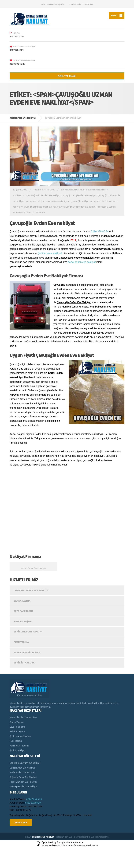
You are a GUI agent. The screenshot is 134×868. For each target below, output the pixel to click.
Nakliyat (17, 195)
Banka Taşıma (22, 601)
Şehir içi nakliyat (25, 663)
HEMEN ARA (21, 823)
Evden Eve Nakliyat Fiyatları (53, 4)
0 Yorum (41, 212)
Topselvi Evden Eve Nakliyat (23, 782)
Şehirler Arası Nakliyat (29, 631)
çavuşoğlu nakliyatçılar (58, 201)
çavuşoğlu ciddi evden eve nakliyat (43, 195)
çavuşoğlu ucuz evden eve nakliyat (79, 207)
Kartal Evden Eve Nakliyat (94, 190)
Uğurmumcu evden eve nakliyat (25, 763)
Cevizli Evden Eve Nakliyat (22, 768)
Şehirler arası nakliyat (50, 253)
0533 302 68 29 (33, 803)
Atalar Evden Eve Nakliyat (22, 772)
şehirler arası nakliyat (43, 837)
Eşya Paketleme (23, 611)
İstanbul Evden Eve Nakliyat (81, 4)
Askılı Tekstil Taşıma (27, 652)
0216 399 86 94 (100, 231)
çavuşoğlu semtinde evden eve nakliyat (41, 207)
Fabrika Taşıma (23, 621)
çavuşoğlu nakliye (80, 201)
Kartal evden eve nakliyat (82, 262)
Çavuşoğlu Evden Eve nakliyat (42, 223)
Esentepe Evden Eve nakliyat (24, 786)
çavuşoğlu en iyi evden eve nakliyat (79, 195)
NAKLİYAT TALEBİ (67, 76)
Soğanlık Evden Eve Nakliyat (23, 777)
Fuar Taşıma (21, 642)
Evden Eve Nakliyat (70, 190)
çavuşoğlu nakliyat (35, 201)
